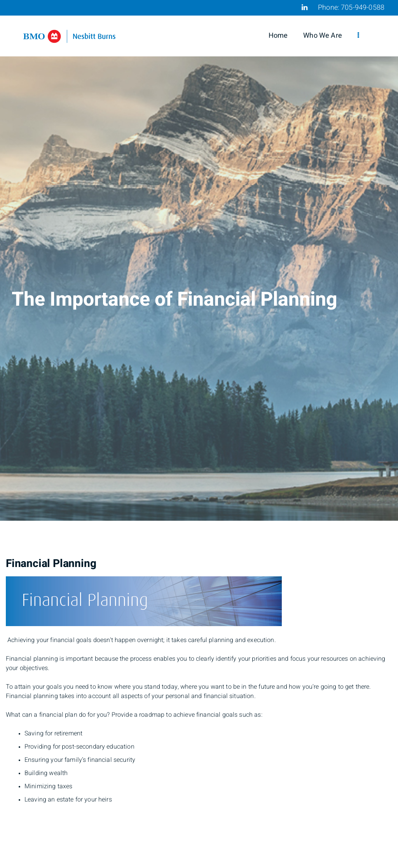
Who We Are (323, 36)
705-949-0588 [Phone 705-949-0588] (363, 8)
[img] (199, 260)
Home (278, 36)
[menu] (358, 36)
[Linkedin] (305, 7)
